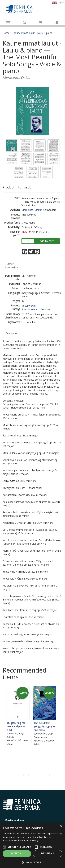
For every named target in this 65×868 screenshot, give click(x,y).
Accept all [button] (17, 853)
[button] (32, 862)
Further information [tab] (12, 266)
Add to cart (47, 241)
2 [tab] (18, 775)
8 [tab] (49, 775)
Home (6, 33)
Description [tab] (12, 333)
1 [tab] (13, 775)
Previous (2, 728)
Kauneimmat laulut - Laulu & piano (33, 33)
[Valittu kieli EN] (55, 3)
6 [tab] (39, 775)
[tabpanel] (18, 716)
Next (61, 728)
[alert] (32, 845)
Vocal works (29, 306)
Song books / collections (36, 309)
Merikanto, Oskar (32, 210)
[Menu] (8, 23)
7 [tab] (44, 775)
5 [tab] (34, 775)
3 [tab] (23, 775)
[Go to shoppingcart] (41, 23)
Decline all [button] (48, 853)
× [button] (61, 826)
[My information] (57, 23)
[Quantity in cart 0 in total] (41, 23)
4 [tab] (29, 775)
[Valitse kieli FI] (61, 3)
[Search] (24, 23)
